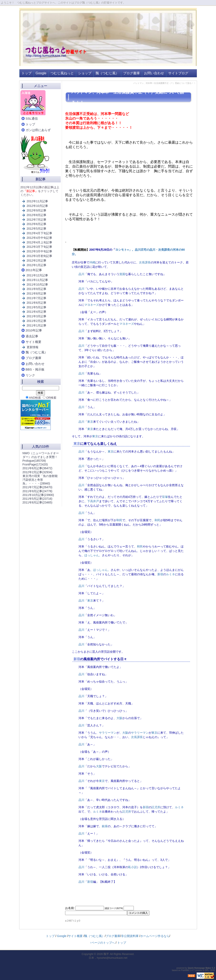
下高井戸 (93, 501)
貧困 (122, 274)
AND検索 (33, 398)
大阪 (119, 718)
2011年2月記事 (37, 321)
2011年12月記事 (37, 275)
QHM (213, 970)
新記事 (40, 179)
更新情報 (33, 347)
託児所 (156, 807)
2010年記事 (34, 330)
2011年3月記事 (37, 316)
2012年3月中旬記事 (40, 251)
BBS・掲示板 (35, 369)
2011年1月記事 (37, 325)
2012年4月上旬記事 (40, 242)
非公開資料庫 (130, 936)
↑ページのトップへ (102, 943)
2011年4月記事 (37, 312)
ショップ (85, 73)
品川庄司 (141, 250)
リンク (30, 375)
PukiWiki (185, 970)
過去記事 (32, 336)
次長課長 (164, 250)
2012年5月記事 (37, 229)
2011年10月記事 (37, 285)
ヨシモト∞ (122, 250)
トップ (27, 73)
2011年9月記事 (37, 289)
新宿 (160, 574)
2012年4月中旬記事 (40, 238)
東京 (90, 422)
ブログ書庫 (131, 73)
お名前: (70, 908)
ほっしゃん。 (93, 555)
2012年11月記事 (37, 201)
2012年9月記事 (37, 210)
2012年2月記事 (37, 260)
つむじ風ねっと (62, 73)
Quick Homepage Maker (200, 968)
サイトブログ (178, 73)
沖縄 (92, 262)
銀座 (105, 826)
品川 (152, 250)
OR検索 (50, 398)
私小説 (133, 867)
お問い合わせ (154, 73)
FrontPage (35, 464)
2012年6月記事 (37, 224)
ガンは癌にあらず (38, 130)
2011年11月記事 (37, 280)
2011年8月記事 (37, 293)
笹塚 (165, 497)
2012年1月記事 (37, 265)
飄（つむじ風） (107, 73)
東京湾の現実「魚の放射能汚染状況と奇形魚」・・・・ (40, 480)
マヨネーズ (92, 305)
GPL (207, 970)
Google (41, 73)
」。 (132, 250)
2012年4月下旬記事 (40, 233)
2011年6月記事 (37, 303)
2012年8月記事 (37, 215)
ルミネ (171, 574)
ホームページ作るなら (155, 936)
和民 (119, 520)
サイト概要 (33, 342)
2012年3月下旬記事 (40, 247)
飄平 (106, 954)
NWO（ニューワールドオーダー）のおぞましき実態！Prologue (41, 457)
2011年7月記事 (37, 298)
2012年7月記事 (37, 220)
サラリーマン (108, 733)
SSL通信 (32, 118)
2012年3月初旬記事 (40, 256)
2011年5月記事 (37, 307)
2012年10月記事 (37, 206)
